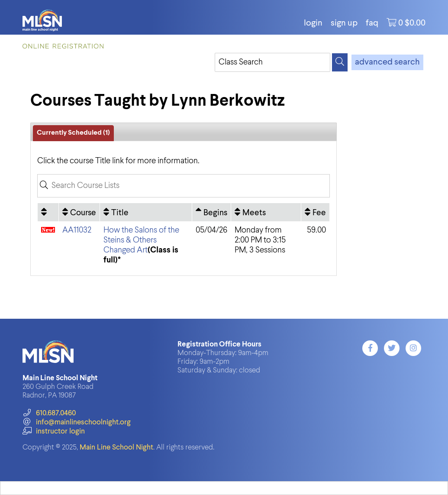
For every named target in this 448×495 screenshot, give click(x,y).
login (313, 23)
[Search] (340, 62)
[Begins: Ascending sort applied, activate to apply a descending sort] (211, 212)
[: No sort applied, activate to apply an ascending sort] (48, 212)
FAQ (372, 23)
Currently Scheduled (73, 133)
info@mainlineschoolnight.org (77, 422)
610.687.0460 (49, 413)
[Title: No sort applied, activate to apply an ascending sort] (146, 212)
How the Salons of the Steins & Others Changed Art (141, 240)
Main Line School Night (116, 448)
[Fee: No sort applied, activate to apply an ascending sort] (315, 212)
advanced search (387, 62)
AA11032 (77, 230)
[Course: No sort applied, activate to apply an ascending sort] (79, 212)
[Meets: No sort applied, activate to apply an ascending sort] (266, 212)
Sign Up (344, 23)
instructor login (54, 432)
